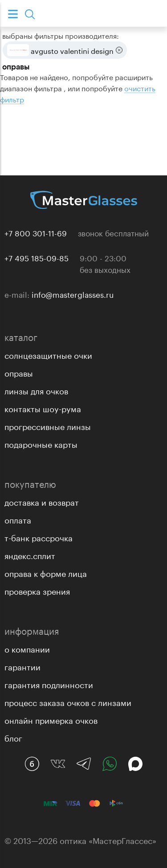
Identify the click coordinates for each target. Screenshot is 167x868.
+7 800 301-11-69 (36, 232)
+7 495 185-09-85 (37, 257)
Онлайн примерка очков (51, 719)
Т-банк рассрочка (39, 537)
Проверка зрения (37, 590)
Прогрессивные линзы (48, 426)
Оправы (19, 372)
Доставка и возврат (42, 501)
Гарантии (22, 666)
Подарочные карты (41, 443)
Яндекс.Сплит (30, 555)
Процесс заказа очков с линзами (68, 702)
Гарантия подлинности (49, 684)
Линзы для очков (36, 390)
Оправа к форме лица (46, 572)
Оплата (18, 519)
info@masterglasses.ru (73, 294)
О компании (27, 648)
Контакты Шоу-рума (43, 408)
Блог (13, 737)
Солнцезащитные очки (48, 354)
